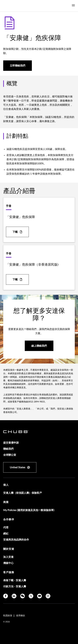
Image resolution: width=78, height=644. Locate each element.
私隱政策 (8, 616)
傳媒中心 (8, 563)
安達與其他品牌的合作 (16, 540)
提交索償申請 (11, 443)
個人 (6, 485)
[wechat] (23, 596)
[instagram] (48, 596)
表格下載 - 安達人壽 (15, 580)
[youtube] (39, 596)
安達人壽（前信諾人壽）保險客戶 (23, 493)
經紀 (6, 534)
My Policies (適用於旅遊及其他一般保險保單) (29, 510)
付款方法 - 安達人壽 (15, 586)
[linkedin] (14, 596)
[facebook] (6, 596)
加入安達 (8, 557)
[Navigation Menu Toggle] (73, 5)
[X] (31, 596)
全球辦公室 (10, 455)
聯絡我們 (8, 449)
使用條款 (21, 616)
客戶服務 (9, 572)
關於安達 (9, 549)
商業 (6, 502)
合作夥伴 (9, 520)
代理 (6, 528)
